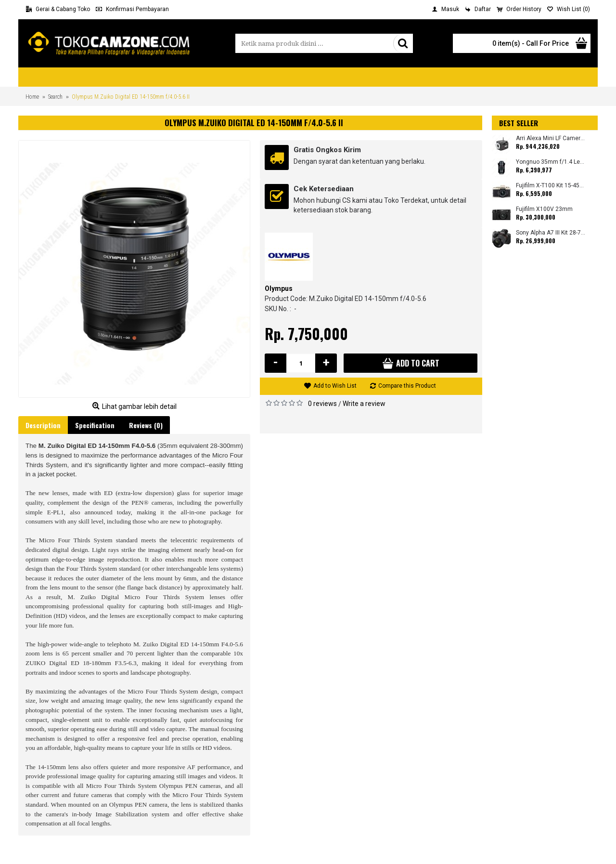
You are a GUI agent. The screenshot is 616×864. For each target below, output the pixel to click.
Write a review (364, 404)
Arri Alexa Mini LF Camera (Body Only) (551, 138)
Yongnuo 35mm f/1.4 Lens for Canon (551, 162)
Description (43, 425)
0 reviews (322, 404)
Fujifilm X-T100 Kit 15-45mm (551, 186)
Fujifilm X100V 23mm (544, 209)
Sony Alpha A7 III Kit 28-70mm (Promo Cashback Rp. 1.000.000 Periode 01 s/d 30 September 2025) (551, 233)
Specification (95, 425)
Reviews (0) (146, 425)
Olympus (279, 288)
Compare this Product (407, 386)
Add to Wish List (335, 386)
